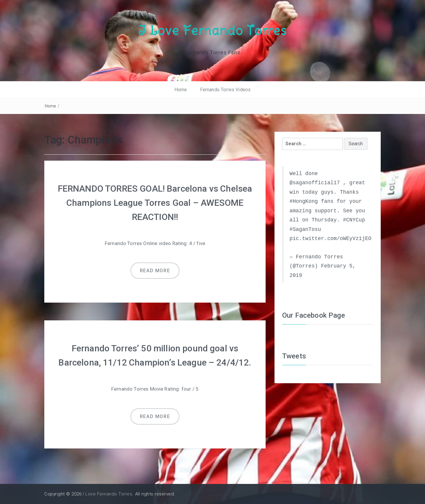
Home (181, 90)
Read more (155, 271)
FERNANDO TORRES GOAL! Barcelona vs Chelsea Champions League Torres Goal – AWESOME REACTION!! (155, 203)
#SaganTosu (305, 229)
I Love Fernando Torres (212, 30)
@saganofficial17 (315, 183)
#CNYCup (354, 220)
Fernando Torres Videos (225, 90)
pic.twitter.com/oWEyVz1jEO (330, 239)
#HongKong (304, 201)
